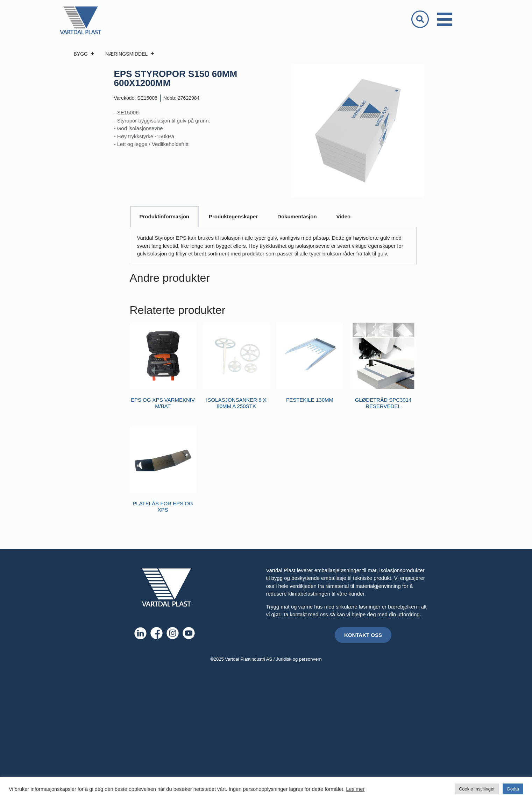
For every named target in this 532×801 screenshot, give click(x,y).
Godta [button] (513, 789)
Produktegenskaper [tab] (233, 216)
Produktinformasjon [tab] (165, 216)
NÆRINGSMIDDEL (130, 54)
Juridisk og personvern (299, 659)
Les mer (355, 789)
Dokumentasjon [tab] (297, 216)
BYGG (84, 54)
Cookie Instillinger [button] (477, 789)
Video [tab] (344, 216)
